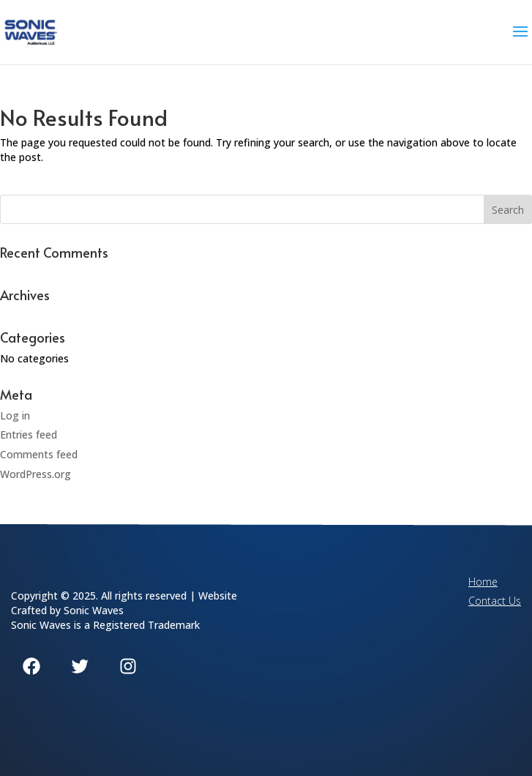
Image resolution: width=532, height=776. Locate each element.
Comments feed (39, 454)
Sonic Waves (94, 610)
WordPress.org (35, 474)
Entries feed (29, 434)
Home (483, 582)
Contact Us (495, 601)
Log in (15, 415)
